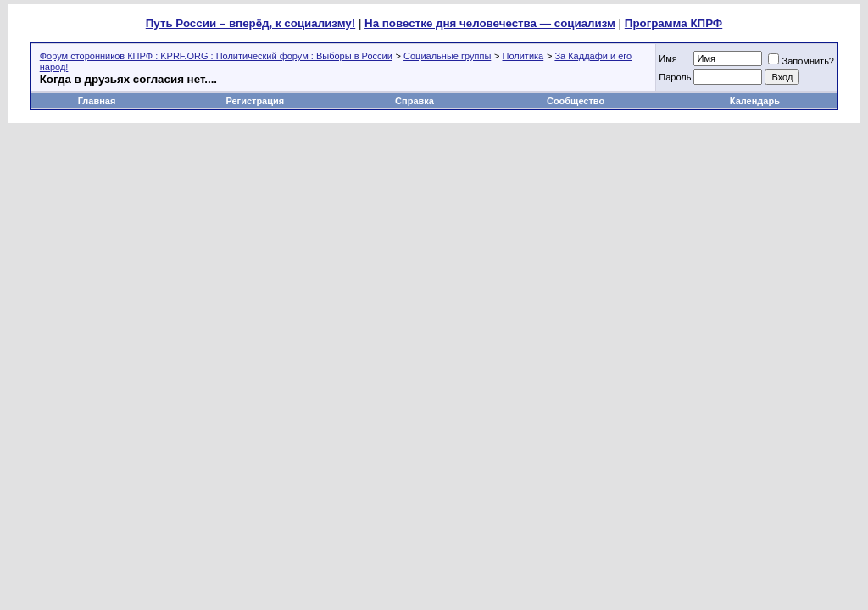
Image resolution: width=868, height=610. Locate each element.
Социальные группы (447, 56)
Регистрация (255, 101)
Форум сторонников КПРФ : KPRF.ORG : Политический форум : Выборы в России (216, 56)
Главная (97, 101)
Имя (668, 58)
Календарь (755, 101)
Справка (415, 101)
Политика (523, 56)
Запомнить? (801, 61)
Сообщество (577, 101)
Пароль (675, 77)
